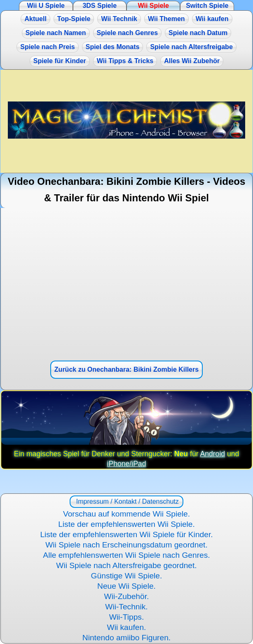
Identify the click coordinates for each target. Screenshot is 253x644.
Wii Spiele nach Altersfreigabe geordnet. (126, 565)
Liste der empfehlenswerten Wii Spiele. (126, 524)
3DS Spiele (100, 6)
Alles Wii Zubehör (192, 61)
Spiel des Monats (113, 47)
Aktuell (35, 19)
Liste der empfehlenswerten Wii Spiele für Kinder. (126, 534)
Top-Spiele (74, 19)
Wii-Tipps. (127, 617)
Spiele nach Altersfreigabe (191, 47)
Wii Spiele (153, 6)
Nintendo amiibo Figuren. (126, 638)
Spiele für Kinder (60, 61)
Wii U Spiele (46, 6)
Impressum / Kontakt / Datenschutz (126, 501)
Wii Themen (166, 19)
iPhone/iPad (127, 464)
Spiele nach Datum (198, 33)
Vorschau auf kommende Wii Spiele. (126, 514)
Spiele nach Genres (128, 33)
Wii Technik (119, 19)
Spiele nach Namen (56, 33)
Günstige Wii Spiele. (127, 576)
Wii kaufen (212, 19)
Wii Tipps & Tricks (125, 61)
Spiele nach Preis (48, 47)
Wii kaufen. (127, 627)
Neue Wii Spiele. (126, 586)
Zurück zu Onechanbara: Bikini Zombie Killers (126, 369)
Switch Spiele (207, 6)
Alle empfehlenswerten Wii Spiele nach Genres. (126, 555)
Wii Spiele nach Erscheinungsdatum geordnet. (126, 545)
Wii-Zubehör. (127, 596)
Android (212, 454)
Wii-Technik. (126, 607)
